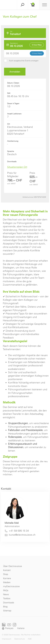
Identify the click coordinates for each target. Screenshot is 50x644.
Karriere (7, 578)
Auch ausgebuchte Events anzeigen (24, 61)
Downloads (9, 602)
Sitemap (7, 611)
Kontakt (7, 570)
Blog (5, 607)
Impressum (7, 639)
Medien (7, 582)
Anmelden (15, 72)
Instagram (14, 625)
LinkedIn (4, 625)
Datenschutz (20, 639)
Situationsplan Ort (17, 167)
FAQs (6, 590)
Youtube (9, 625)
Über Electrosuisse (12, 566)
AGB (30, 639)
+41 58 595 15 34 (19, 531)
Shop (6, 574)
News (6, 594)
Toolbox (7, 598)
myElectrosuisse (11, 586)
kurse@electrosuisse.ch (22, 535)
